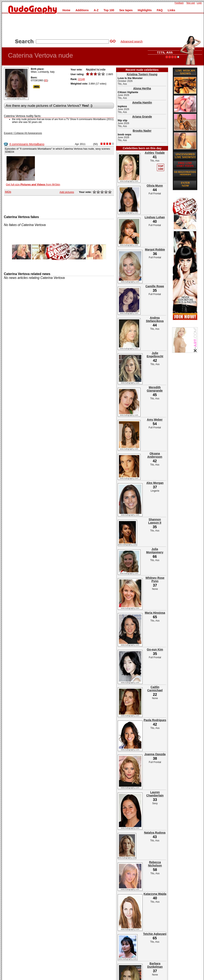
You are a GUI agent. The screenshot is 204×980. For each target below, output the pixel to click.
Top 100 (109, 10)
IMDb (8, 192)
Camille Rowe (155, 286)
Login (199, 3)
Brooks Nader (142, 131)
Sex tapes (126, 10)
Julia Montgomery (155, 551)
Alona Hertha (142, 88)
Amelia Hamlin (142, 102)
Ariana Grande (142, 117)
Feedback (179, 3)
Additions (82, 10)
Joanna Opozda (155, 754)
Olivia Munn (155, 186)
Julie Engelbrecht (155, 355)
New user (191, 3)
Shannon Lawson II (155, 521)
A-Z (96, 10)
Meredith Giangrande (155, 389)
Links (171, 10)
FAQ (160, 10)
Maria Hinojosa (155, 613)
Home (66, 10)
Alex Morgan (155, 483)
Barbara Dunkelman (155, 965)
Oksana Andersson (155, 455)
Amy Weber (155, 420)
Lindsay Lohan (155, 217)
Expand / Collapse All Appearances (23, 133)
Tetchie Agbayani (155, 934)
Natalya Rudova (155, 833)
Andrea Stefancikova (155, 319)
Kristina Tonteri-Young (142, 74)
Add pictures (67, 192)
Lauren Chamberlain (155, 794)
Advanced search (132, 41)
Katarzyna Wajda (155, 894)
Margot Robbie (155, 249)
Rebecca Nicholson (155, 864)
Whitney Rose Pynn (155, 579)
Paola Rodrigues (155, 720)
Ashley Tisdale (155, 153)
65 (46, 80)
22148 (81, 79)
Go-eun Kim (155, 649)
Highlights (145, 10)
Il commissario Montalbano (27, 144)
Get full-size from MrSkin (33, 184)
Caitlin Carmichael (155, 689)
